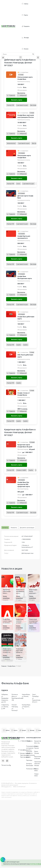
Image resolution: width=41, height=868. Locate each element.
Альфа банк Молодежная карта (25, 277)
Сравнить (11, 95)
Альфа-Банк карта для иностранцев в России (26, 116)
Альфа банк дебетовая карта (26, 318)
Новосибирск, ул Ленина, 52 (26, 696)
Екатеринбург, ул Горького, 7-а (26, 707)
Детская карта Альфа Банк (25, 197)
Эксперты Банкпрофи (30, 765)
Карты (25, 15)
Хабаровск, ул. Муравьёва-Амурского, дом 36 (5, 698)
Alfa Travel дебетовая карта (25, 356)
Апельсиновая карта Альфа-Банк (25, 78)
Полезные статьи (31, 769)
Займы (25, 4)
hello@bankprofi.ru (25, 750)
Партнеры (29, 760)
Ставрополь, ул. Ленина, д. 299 (5, 707)
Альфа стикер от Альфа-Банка (24, 394)
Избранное (22, 95)
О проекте (29, 741)
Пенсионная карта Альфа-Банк (24, 156)
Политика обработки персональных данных (31, 754)
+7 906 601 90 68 (24, 741)
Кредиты (26, 26)
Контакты (5, 528)
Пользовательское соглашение (32, 747)
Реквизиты (14, 528)
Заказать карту (17, 100)
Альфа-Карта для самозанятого (24, 237)
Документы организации (27, 528)
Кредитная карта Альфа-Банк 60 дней (25, 446)
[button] (3, 860)
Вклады (25, 38)
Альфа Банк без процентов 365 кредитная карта (24, 484)
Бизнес (25, 49)
